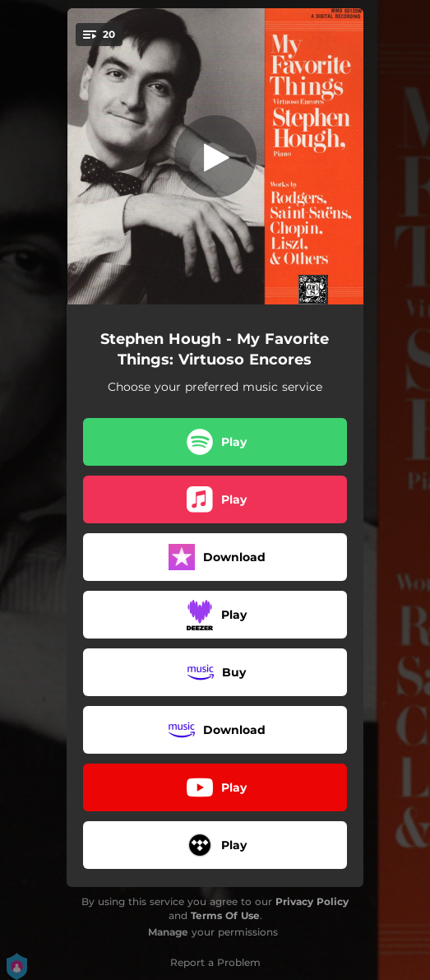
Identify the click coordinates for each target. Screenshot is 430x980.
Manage (168, 932)
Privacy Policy (312, 901)
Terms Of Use (225, 915)
